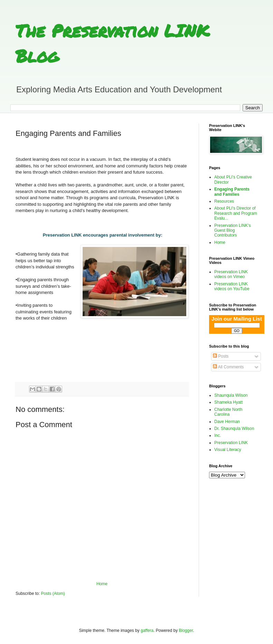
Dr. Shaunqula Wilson (234, 429)
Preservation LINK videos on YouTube (232, 286)
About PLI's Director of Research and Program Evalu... (236, 213)
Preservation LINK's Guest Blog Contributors (233, 231)
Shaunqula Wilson (231, 395)
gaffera (147, 631)
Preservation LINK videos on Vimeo (231, 274)
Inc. (218, 435)
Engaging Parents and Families (232, 192)
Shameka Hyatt (228, 402)
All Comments (228, 367)
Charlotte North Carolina (228, 412)
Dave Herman (227, 422)
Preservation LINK (231, 443)
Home (102, 584)
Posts (221, 356)
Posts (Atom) (53, 594)
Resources (224, 201)
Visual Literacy (228, 450)
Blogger (186, 631)
